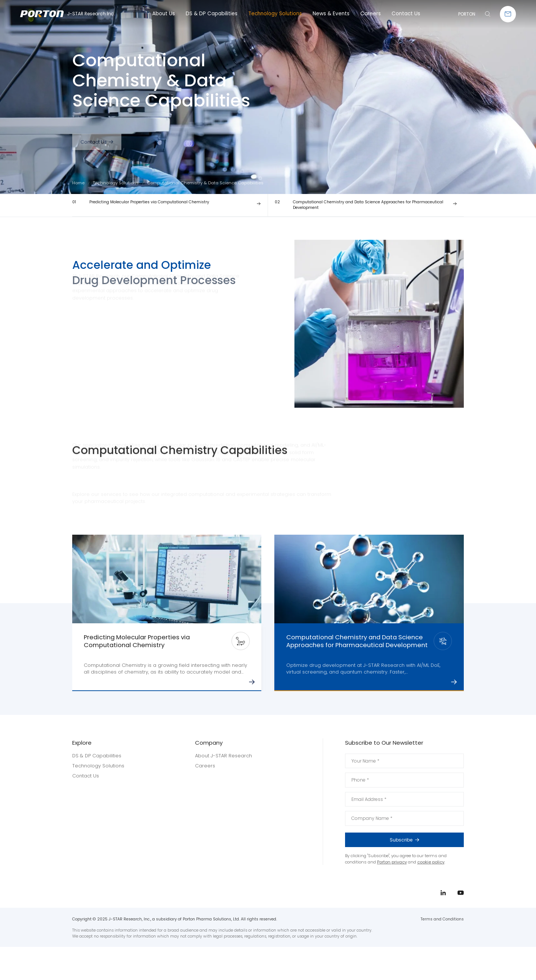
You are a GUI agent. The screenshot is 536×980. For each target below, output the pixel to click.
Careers (371, 14)
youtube (513, 507)
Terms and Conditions (442, 919)
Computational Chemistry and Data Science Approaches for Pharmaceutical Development (359, 205)
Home (78, 183)
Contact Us (406, 14)
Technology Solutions (275, 14)
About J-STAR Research (224, 756)
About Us (164, 14)
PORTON (467, 14)
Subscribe (422, 840)
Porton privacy (392, 862)
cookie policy (431, 862)
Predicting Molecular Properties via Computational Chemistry (141, 202)
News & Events (331, 14)
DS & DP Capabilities (212, 14)
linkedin (513, 493)
